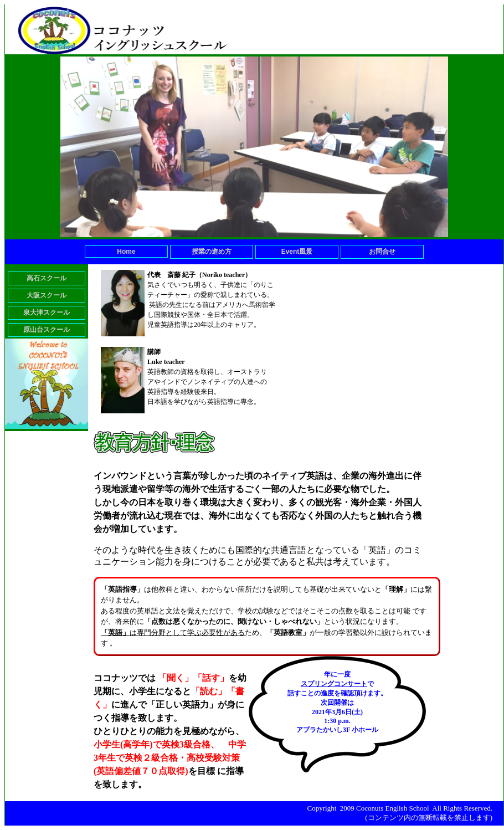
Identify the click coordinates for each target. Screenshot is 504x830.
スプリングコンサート (334, 684)
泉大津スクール (47, 312)
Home (126, 252)
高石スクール (47, 278)
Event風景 (297, 252)
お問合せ (382, 252)
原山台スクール (47, 330)
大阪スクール (47, 295)
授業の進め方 (212, 252)
